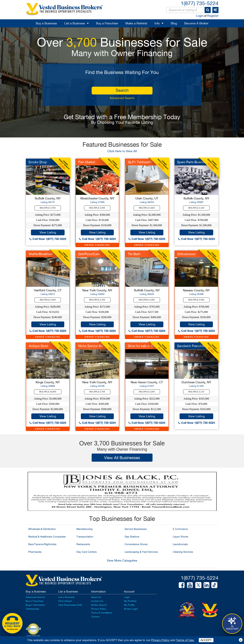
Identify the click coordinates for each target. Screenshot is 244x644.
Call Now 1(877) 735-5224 (48, 239)
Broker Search (99, 605)
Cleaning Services (183, 552)
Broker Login (131, 609)
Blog (174, 23)
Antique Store (38, 346)
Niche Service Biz (91, 346)
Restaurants (83, 544)
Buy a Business (46, 23)
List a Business (75, 23)
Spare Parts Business (192, 162)
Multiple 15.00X (48, 392)
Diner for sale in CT (141, 346)
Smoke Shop (38, 162)
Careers (95, 617)
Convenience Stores (136, 544)
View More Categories (122, 560)
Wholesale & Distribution (42, 529)
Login (200, 16)
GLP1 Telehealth (140, 162)
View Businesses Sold (70, 605)
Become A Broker (196, 23)
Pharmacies (35, 552)
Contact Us (97, 601)
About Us (96, 597)
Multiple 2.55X (196, 300)
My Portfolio (130, 601)
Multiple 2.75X (48, 208)
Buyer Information (35, 605)
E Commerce (180, 529)
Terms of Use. (185, 640)
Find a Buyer (65, 601)
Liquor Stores (181, 537)
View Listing (48, 232)
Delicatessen (187, 254)
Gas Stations (132, 537)
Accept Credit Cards (33, 636)
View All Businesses (122, 458)
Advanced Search (122, 98)
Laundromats (180, 544)
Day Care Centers (87, 552)
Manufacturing (84, 529)
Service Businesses (136, 529)
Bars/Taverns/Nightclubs (42, 544)
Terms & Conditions (102, 613)
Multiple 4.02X (147, 208)
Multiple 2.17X (196, 392)
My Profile (129, 605)
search (122, 90)
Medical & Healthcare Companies (47, 537)
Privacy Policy (99, 609)
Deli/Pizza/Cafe (89, 254)
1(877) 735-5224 (200, 3)
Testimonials (32, 609)
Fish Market (87, 162)
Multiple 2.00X (97, 208)
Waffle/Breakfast (41, 254)
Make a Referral (136, 23)
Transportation (85, 537)
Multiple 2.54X (48, 300)
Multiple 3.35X (147, 300)
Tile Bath (134, 254)
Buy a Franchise (107, 23)
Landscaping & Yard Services (141, 552)
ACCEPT (206, 640)
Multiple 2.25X (147, 392)
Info (157, 23)
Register (213, 16)
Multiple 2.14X (196, 208)
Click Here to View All (122, 151)
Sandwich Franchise (191, 346)
